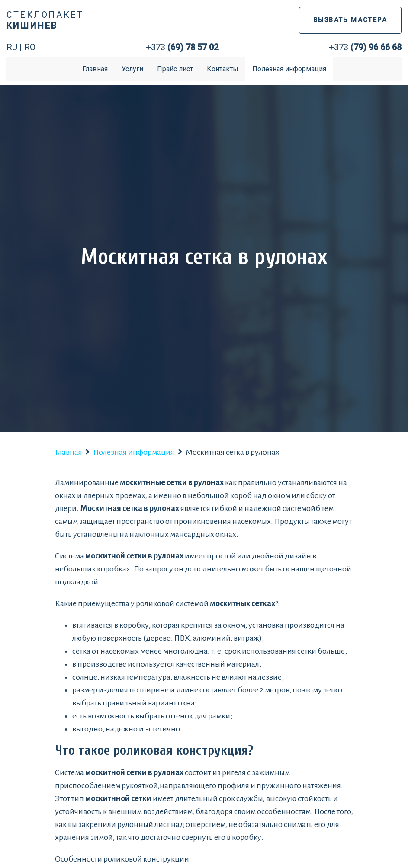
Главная (95, 69)
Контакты (223, 69)
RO (30, 47)
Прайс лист (175, 69)
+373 (182, 47)
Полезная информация (289, 69)
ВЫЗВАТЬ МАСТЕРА (350, 20)
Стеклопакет (45, 20)
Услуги (132, 69)
